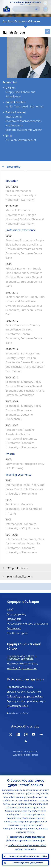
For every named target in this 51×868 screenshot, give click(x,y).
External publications (17, 576)
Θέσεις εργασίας (16, 614)
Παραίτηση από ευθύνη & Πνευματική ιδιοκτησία (22, 657)
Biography (10, 166)
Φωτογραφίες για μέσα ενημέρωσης (28, 624)
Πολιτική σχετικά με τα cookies (25, 696)
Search (36, 9)
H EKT (10, 609)
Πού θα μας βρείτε (18, 633)
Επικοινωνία (14, 628)
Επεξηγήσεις (14, 619)
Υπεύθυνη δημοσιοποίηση (22, 668)
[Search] (24, 9)
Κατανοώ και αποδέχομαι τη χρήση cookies (28, 856)
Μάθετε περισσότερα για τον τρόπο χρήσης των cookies (27, 847)
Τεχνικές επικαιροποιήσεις (22, 663)
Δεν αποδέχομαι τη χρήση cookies (28, 863)
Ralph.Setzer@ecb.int (23, 140)
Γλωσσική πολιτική (18, 706)
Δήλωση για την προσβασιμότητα (26, 701)
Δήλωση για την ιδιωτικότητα (24, 692)
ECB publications (14, 568)
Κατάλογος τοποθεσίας (19, 713)
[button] (45, 3)
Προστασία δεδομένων (20, 687)
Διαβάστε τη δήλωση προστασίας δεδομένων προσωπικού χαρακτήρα (26, 839)
